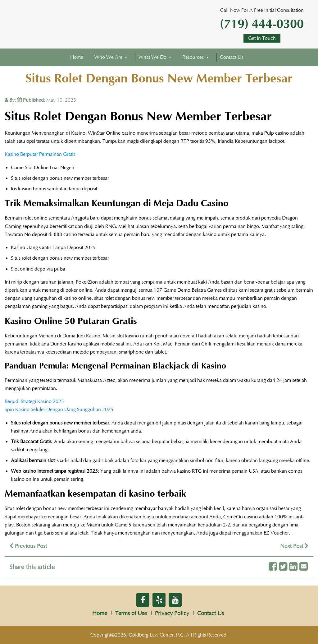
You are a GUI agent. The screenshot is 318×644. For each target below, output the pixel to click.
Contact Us (232, 57)
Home (77, 57)
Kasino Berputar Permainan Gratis (40, 154)
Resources (193, 57)
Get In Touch (262, 38)
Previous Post (28, 546)
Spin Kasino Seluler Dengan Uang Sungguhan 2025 (59, 410)
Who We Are (108, 57)
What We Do (152, 57)
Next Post (294, 546)
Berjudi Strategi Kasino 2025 (34, 401)
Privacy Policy (172, 614)
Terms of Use (131, 614)
